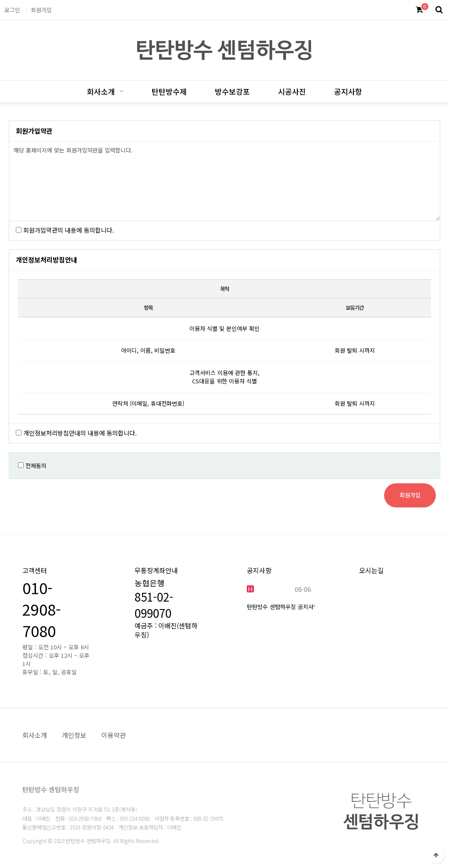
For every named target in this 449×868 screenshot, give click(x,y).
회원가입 (41, 10)
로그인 (12, 10)
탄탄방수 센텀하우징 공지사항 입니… (292, 607)
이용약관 (114, 735)
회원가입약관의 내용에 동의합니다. (69, 230)
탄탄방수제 (169, 91)
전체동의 (36, 466)
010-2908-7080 (42, 609)
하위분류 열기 (120, 91)
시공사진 (292, 91)
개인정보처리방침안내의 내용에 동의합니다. (80, 433)
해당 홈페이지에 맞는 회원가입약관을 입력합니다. (224, 181)
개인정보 (74, 735)
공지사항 (348, 91)
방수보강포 (232, 91)
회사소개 (101, 91)
